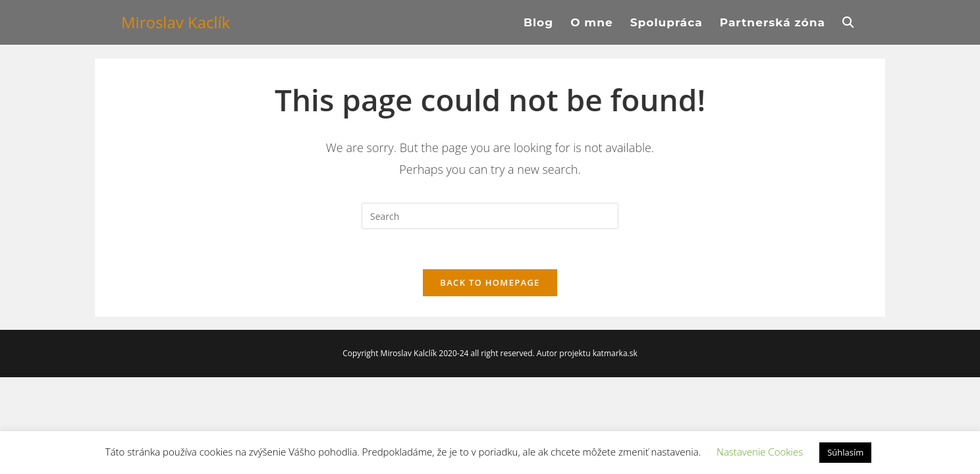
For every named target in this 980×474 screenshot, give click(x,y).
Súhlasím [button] (845, 452)
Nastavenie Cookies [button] (760, 452)
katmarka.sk (615, 353)
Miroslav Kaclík (176, 22)
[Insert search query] (490, 216)
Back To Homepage (490, 282)
